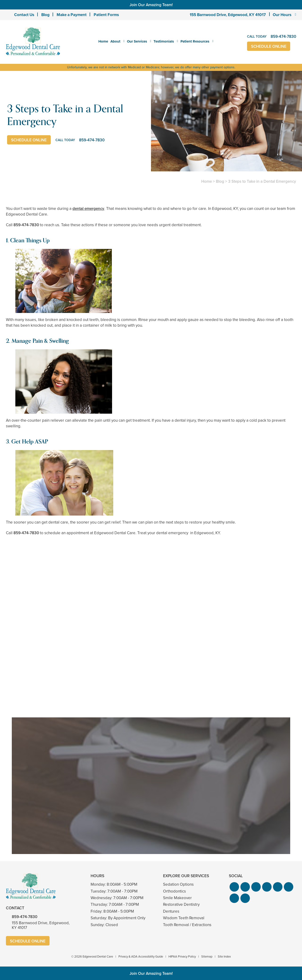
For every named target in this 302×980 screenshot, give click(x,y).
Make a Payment (72, 15)
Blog (45, 15)
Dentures (171, 911)
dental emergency (88, 208)
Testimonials (164, 41)
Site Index (224, 956)
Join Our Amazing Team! (151, 5)
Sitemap (207, 956)
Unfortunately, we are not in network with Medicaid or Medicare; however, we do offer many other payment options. (151, 67)
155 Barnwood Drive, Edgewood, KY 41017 (228, 15)
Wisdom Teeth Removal (184, 918)
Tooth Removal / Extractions (187, 925)
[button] (234, 887)
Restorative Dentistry (181, 904)
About (115, 41)
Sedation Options (178, 884)
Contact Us (24, 15)
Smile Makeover (177, 898)
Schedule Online (269, 46)
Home (103, 41)
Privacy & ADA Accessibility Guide (141, 956)
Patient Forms (106, 15)
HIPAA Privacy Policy (182, 956)
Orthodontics (174, 891)
